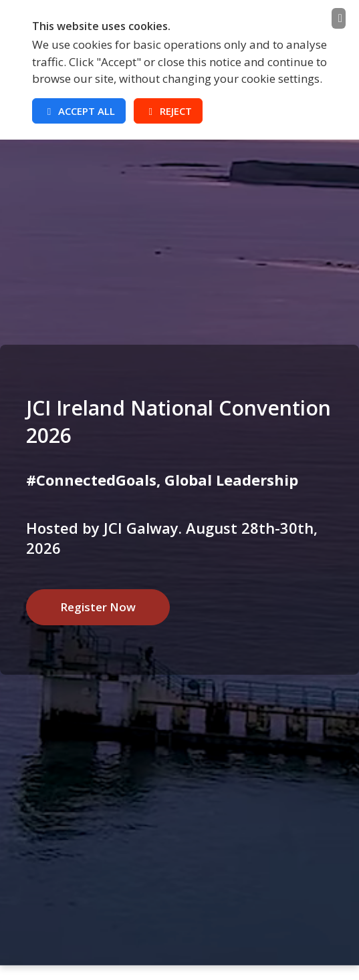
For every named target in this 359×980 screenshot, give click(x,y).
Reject (168, 111)
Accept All (79, 111)
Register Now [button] (98, 607)
